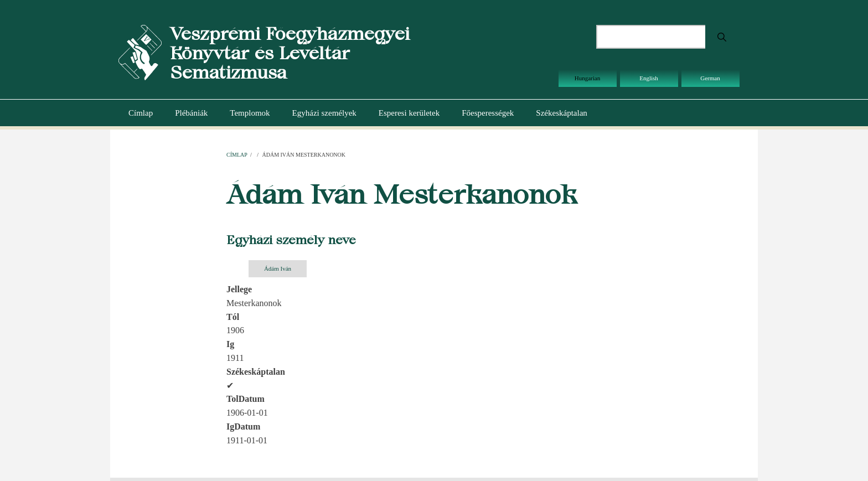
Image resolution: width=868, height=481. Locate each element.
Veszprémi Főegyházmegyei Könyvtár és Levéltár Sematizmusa (290, 53)
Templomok (250, 113)
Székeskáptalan (561, 113)
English (649, 78)
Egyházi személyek (324, 113)
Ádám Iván (278, 268)
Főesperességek (488, 113)
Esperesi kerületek (409, 113)
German (710, 78)
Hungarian (587, 78)
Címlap (141, 113)
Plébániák (191, 113)
